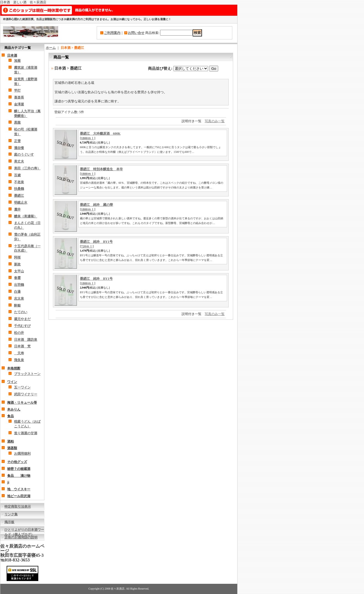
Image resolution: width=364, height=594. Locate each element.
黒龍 (17, 122)
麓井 (17, 209)
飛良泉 (19, 360)
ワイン (12, 382)
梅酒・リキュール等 (22, 403)
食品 (10, 416)
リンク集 (11, 514)
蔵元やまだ (22, 319)
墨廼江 (19, 196)
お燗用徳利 (22, 454)
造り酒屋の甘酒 (26, 433)
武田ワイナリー (26, 394)
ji (8, 482)
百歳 (17, 175)
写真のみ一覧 (215, 121)
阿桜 (17, 257)
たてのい (21, 312)
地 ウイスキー (19, 489)
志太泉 (19, 299)
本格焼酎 (14, 368)
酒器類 (12, 448)
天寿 (19, 353)
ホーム (51, 48)
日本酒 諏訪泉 (26, 340)
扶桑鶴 (19, 189)
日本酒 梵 (22, 346)
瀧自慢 (19, 148)
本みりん (14, 409)
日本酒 (12, 55)
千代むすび (22, 326)
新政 (17, 264)
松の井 (19, 333)
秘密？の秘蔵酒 (19, 469)
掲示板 (9, 522)
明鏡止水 (21, 203)
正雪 (17, 141)
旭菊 (17, 61)
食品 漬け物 (19, 476)
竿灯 (17, 90)
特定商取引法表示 (18, 507)
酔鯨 (17, 305)
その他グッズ (17, 462)
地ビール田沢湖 (19, 496)
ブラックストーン (27, 374)
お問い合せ (136, 33)
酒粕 (10, 441)
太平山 (19, 271)
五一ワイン (22, 387)
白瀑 (17, 292)
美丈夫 (19, 161)
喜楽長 (19, 97)
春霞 (17, 278)
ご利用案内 (112, 33)
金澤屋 (19, 104)
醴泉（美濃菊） (26, 216)
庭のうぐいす (24, 155)
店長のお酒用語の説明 (21, 537)
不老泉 (19, 182)
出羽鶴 (19, 285)
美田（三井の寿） (27, 168)
